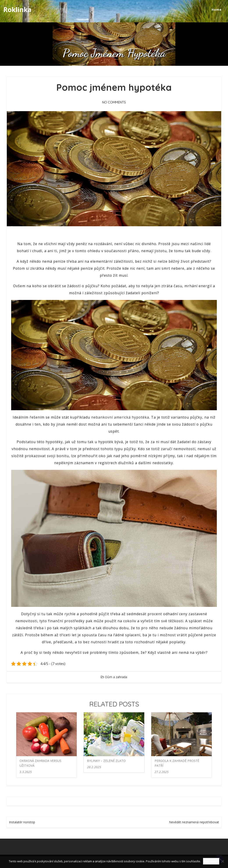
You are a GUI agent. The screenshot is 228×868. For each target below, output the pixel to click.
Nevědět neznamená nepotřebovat (194, 822)
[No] (223, 861)
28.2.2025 (94, 767)
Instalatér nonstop (22, 822)
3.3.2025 (26, 772)
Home (217, 10)
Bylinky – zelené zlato (106, 761)
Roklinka (17, 10)
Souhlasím (211, 861)
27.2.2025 (162, 772)
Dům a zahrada (116, 677)
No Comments (114, 102)
